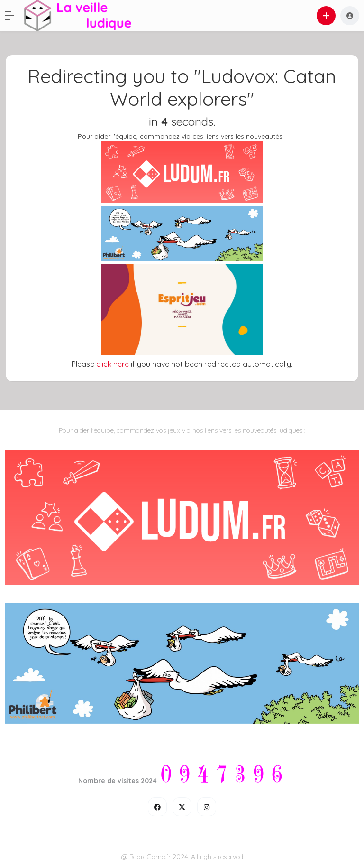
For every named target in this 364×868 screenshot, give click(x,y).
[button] (14, 16)
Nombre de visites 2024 (118, 781)
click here (113, 364)
